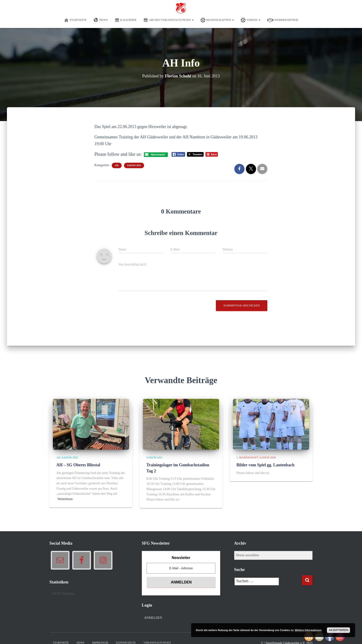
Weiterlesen (65, 499)
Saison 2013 (134, 165)
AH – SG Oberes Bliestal (78, 465)
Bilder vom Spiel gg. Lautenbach (265, 465)
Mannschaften (217, 20)
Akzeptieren (339, 630)
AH (117, 165)
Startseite (75, 20)
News (101, 20)
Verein (251, 20)
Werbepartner (283, 20)
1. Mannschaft (247, 458)
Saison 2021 (154, 458)
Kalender (126, 20)
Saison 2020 (268, 458)
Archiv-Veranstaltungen (169, 20)
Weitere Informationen (308, 630)
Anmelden (153, 618)
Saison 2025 (70, 458)
